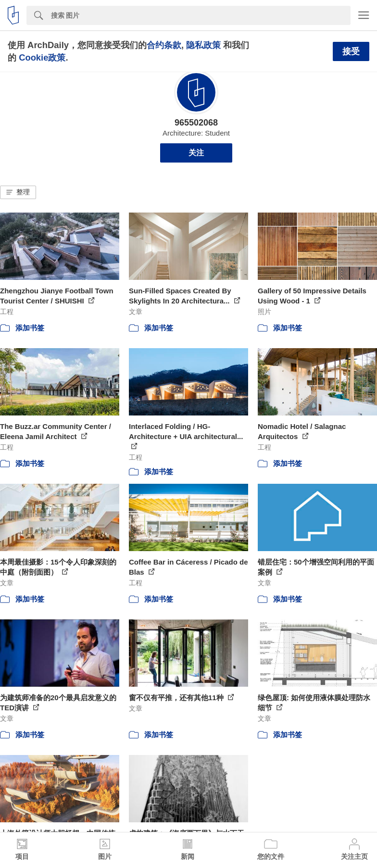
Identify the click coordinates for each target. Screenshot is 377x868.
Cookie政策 (42, 57)
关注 (196, 153)
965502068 (196, 123)
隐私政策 (203, 45)
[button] (18, 192)
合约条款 (164, 45)
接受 (351, 51)
